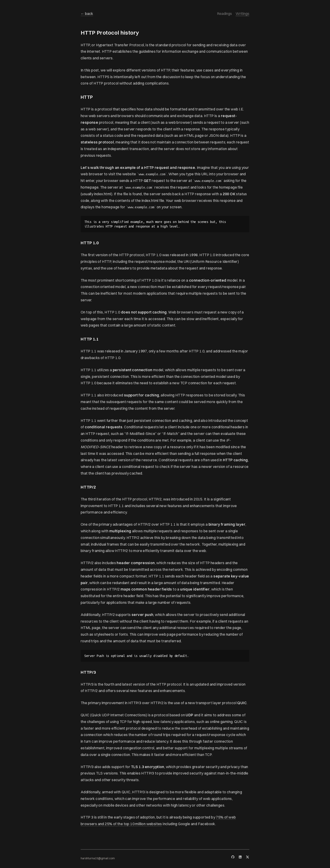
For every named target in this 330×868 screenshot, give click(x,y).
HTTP (87, 97)
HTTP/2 (88, 487)
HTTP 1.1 (90, 339)
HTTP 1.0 (90, 243)
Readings (224, 14)
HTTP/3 (88, 672)
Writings (242, 14)
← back (87, 14)
